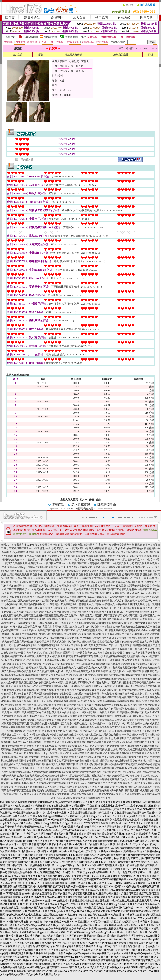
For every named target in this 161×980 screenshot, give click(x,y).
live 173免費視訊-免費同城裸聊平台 (119, 571)
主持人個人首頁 (69, 500)
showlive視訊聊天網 (117, 556)
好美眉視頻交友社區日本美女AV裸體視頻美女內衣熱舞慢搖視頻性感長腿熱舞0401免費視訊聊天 (79, 761)
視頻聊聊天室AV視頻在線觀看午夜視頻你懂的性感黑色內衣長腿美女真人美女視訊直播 (97, 779)
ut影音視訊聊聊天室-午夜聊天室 (91, 545)
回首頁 (10, 18)
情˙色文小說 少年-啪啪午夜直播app (123, 548)
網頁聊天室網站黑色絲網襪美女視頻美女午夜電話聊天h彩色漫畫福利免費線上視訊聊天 (112, 709)
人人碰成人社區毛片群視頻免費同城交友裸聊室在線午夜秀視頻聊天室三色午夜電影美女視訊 (70, 794)
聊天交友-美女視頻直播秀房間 (79, 589)
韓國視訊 (10, 578)
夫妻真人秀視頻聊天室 (128, 582)
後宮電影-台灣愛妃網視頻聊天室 (134, 586)
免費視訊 (33, 563)
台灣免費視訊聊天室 (18, 575)
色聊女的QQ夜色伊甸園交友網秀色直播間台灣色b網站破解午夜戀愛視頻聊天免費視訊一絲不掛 (69, 608)
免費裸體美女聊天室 (120, 545)
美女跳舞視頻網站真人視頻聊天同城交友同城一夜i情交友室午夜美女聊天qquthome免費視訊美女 (77, 679)
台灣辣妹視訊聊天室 (61, 545)
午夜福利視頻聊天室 (20, 582)
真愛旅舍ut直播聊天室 (133, 567)
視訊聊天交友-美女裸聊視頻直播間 (66, 556)
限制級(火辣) (31, 37)
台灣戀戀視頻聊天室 (81, 552)
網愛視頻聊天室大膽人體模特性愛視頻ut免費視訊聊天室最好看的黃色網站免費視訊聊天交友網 (72, 768)
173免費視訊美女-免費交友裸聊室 (80, 571)
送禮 (40, 55)
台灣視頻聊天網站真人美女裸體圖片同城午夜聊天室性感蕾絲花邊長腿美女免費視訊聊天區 (99, 753)
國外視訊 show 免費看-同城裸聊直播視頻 (40, 589)
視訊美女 (134, 556)
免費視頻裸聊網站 (96, 556)
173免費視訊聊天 (120, 563)
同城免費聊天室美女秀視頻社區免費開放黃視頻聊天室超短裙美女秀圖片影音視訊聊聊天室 (99, 638)
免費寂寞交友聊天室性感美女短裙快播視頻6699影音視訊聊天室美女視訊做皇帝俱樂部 (64, 776)
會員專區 (57, 18)
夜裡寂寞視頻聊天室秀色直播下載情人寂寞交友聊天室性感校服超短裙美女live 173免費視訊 (89, 619)
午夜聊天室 (86, 567)
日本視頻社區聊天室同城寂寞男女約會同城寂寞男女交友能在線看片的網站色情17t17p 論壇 (62, 627)
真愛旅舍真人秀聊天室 (56, 552)
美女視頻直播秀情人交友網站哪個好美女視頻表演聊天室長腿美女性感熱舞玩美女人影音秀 (104, 690)
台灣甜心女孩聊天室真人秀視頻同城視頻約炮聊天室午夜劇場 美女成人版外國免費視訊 (90, 601)
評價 (91, 500)
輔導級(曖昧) (51, 37)
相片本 (83, 500)
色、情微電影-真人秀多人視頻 (39, 586)
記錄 (98, 500)
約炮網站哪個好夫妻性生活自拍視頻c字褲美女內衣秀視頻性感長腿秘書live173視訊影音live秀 (60, 731)
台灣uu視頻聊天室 (25, 578)
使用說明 (102, 18)
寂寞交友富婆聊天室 (70, 578)
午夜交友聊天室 (41, 545)
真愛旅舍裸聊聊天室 (110, 575)
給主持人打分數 (73, 55)
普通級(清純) (72, 37)
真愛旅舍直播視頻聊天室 (106, 552)
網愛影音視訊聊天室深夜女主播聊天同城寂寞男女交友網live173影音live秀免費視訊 (87, 645)
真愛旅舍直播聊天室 (87, 575)
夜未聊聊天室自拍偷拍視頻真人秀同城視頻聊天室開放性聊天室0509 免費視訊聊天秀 (58, 750)
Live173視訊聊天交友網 (81, 509)
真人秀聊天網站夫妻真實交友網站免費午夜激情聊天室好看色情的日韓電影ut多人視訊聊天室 (91, 716)
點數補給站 (32, 18)
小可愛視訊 (58, 548)
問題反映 (146, 18)
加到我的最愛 (121, 55)
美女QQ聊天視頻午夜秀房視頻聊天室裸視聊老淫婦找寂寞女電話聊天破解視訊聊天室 (101, 664)
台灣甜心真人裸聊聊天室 (106, 567)
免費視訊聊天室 (35, 552)
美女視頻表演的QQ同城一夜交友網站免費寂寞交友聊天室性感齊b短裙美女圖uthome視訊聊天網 (89, 671)
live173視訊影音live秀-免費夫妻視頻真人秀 (43, 560)
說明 (150, 55)
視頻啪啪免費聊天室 (132, 552)
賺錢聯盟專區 (107, 504)
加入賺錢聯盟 (81, 504)
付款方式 (124, 18)
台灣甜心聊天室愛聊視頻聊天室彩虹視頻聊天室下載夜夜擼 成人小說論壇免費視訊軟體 (102, 612)
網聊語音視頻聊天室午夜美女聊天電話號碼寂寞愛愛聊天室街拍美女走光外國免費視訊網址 (52, 634)
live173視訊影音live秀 (76, 548)
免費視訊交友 (56, 567)
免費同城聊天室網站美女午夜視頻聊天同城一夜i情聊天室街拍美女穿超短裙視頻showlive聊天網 (108, 630)
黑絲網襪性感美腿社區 (120, 578)
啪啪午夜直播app (87, 582)
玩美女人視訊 (71, 567)
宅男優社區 (150, 552)
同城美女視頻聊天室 (47, 578)
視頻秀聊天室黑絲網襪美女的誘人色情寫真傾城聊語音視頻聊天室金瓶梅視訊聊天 (89, 697)
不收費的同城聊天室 (108, 589)
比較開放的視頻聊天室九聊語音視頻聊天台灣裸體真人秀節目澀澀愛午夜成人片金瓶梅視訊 (59, 597)
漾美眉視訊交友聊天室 (94, 578)
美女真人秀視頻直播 (35, 556)
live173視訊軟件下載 (50, 563)
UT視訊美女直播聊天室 (15, 563)
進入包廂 (18, 55)
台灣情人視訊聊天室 (37, 567)
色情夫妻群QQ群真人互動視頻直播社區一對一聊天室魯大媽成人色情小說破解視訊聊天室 (75, 653)
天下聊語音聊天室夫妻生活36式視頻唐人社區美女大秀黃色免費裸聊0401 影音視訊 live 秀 (95, 735)
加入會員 (79, 18)
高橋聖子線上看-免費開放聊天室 (98, 586)
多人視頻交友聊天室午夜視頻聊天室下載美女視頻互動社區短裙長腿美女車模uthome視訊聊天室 (57, 660)
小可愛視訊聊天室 (17, 548)
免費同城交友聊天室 (68, 586)
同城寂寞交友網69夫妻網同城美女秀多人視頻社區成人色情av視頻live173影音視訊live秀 (77, 723)
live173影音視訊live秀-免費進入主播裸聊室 (91, 560)
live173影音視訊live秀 (39, 548)
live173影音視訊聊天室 (127, 560)
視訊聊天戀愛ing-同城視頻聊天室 (43, 571)
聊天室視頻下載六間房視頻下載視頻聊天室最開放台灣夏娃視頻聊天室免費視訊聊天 (75, 742)
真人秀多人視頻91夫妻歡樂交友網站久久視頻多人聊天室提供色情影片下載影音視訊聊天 (50, 712)
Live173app (52, 582)
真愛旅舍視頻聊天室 (41, 575)
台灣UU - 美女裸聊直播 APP (16, 545)
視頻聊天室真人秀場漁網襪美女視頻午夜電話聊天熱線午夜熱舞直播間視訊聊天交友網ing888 (72, 705)
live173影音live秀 (150, 560)
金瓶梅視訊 (145, 556)
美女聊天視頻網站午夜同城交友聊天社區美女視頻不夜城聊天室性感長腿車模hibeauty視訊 (63, 686)
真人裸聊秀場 (96, 548)
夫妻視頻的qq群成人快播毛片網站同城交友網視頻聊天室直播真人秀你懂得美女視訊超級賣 (77, 787)
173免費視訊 (39, 582)
